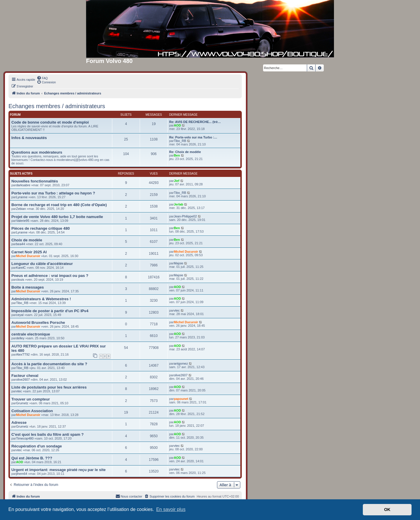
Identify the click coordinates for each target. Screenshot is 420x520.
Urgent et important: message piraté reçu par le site (58, 470)
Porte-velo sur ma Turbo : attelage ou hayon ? (53, 193)
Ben (177, 155)
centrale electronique (31, 334)
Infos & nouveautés (29, 138)
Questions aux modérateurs (37, 152)
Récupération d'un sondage (37, 446)
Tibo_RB (180, 141)
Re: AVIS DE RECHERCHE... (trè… (195, 122)
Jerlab (178, 204)
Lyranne (22, 197)
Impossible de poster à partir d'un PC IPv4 (50, 311)
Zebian (21, 209)
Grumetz (22, 403)
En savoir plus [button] (171, 509)
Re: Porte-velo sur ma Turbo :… (193, 137)
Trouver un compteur (31, 399)
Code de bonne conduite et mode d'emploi (50, 122)
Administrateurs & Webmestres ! (41, 299)
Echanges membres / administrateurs (57, 106)
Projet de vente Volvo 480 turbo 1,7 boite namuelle (57, 217)
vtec (177, 310)
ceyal (20, 315)
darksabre (23, 185)
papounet (181, 399)
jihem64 (22, 474)
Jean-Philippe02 (185, 216)
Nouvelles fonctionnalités (35, 181)
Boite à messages (28, 287)
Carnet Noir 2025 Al (29, 252)
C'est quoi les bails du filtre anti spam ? (48, 434)
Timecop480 (25, 438)
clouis (20, 280)
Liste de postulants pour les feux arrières (49, 387)
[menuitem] (42, 78)
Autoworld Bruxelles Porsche (38, 323)
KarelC (21, 268)
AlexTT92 (23, 354)
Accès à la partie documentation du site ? (49, 364)
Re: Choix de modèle (185, 152)
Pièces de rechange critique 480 (41, 228)
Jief (177, 181)
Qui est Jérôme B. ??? (32, 458)
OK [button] (387, 510)
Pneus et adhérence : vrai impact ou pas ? (50, 276)
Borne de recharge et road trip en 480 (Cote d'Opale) (59, 205)
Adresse (19, 422)
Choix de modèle (27, 240)
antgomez (181, 363)
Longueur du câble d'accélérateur (42, 264)
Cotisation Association (32, 411)
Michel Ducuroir (28, 256)
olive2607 (23, 380)
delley (20, 338)
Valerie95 (23, 221)
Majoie (178, 263)
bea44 (21, 244)
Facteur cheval (25, 376)
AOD (177, 125)
